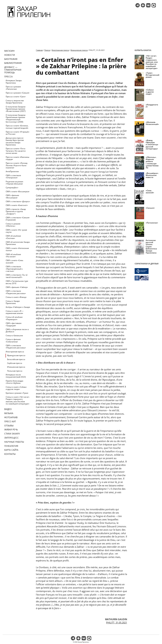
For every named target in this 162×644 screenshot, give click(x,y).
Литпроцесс (11, 438)
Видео (8, 409)
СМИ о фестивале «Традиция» (14, 324)
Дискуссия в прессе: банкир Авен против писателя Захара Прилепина (15, 141)
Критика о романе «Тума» (17, 393)
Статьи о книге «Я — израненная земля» (15, 312)
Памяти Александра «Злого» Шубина (14, 382)
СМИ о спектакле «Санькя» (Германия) (18, 219)
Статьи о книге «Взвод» (16, 297)
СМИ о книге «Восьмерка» (18, 191)
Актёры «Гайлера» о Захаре (18, 307)
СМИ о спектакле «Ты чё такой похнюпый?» (17, 276)
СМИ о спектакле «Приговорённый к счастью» (14, 269)
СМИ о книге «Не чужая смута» (16, 231)
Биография (11, 59)
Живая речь (11, 429)
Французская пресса (16, 355)
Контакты (10, 454)
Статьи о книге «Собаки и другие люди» (16, 388)
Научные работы (14, 442)
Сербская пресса (15, 363)
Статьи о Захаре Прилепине (13, 302)
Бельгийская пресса (16, 359)
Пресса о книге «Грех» (16, 97)
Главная (39, 50)
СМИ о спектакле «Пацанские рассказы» (16, 292)
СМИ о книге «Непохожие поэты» (17, 249)
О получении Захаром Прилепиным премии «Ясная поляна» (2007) (16, 109)
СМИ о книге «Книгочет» (17, 205)
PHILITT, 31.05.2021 (117, 623)
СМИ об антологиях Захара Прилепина (18, 243)
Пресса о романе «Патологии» (13, 88)
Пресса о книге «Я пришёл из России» (17, 133)
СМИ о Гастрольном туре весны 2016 (17, 282)
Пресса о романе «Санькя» (18, 93)
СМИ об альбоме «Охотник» (13, 237)
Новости (10, 55)
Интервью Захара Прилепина (14, 82)
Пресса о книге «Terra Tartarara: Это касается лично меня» (16, 151)
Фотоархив (11, 417)
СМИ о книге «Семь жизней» (14, 261)
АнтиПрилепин (12, 171)
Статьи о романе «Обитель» (13, 225)
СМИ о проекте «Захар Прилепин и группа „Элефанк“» (16, 211)
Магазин (9, 51)
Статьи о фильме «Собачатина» (13, 340)
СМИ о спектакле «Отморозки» (13, 176)
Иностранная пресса (15, 352)
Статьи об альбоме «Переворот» (14, 318)
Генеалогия (11, 446)
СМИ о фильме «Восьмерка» (12, 196)
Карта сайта (11, 450)
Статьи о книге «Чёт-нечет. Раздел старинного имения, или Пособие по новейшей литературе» (18, 400)
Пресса (8, 77)
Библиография (13, 63)
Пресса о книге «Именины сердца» (17, 158)
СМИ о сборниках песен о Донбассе (17, 330)
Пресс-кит (10, 421)
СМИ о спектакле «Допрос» (18, 201)
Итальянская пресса (16, 367)
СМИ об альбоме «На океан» (13, 255)
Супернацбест (12, 188)
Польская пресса (15, 371)
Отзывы (9, 426)
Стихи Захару (12, 434)
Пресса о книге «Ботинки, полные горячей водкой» (17, 127)
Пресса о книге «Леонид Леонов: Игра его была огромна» (17, 165)
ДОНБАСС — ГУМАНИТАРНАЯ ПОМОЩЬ (13, 70)
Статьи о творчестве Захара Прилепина (15, 102)
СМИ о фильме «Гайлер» (17, 287)
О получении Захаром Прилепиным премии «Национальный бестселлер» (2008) (16, 118)
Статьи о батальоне (14, 336)
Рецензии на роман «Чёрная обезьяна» (14, 183)
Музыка (9, 413)
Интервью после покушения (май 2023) (16, 376)
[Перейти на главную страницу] (29, 18)
